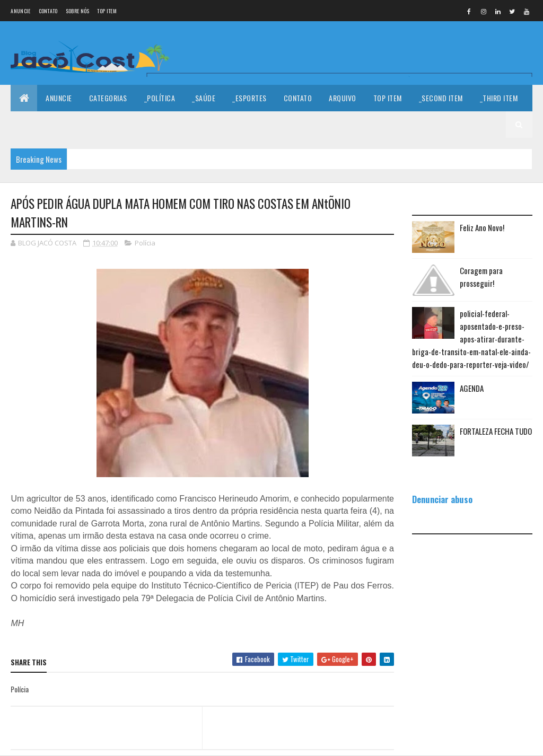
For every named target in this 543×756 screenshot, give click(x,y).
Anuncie (20, 11)
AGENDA (472, 388)
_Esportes (249, 98)
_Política (160, 98)
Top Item (107, 11)
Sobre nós (78, 11)
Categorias (108, 98)
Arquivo (343, 98)
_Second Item (441, 98)
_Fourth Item (41, 124)
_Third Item (499, 98)
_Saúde (204, 98)
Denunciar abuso (442, 499)
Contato (48, 11)
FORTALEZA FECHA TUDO (496, 431)
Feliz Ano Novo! (482, 227)
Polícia (145, 243)
